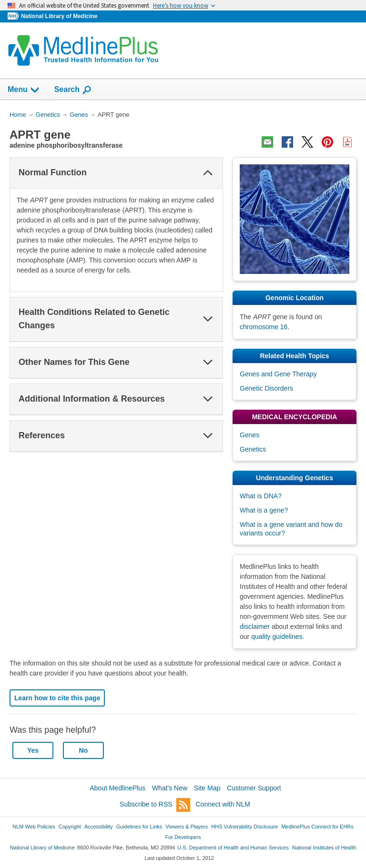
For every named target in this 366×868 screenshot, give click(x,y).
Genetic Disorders (266, 388)
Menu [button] (24, 90)
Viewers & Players (187, 827)
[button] (208, 173)
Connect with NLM (223, 804)
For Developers (183, 837)
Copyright (70, 827)
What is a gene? (264, 510)
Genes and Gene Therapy (278, 374)
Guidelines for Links (139, 827)
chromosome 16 (264, 327)
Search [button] (73, 90)
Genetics (253, 449)
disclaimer (255, 626)
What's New (170, 788)
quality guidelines (277, 636)
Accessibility (99, 827)
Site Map (207, 788)
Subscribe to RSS (155, 805)
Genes (249, 435)
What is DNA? (261, 496)
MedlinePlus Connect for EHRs (317, 827)
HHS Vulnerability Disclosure (244, 827)
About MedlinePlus (117, 788)
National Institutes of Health (324, 848)
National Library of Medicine (59, 16)
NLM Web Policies (34, 827)
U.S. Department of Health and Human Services (233, 848)
